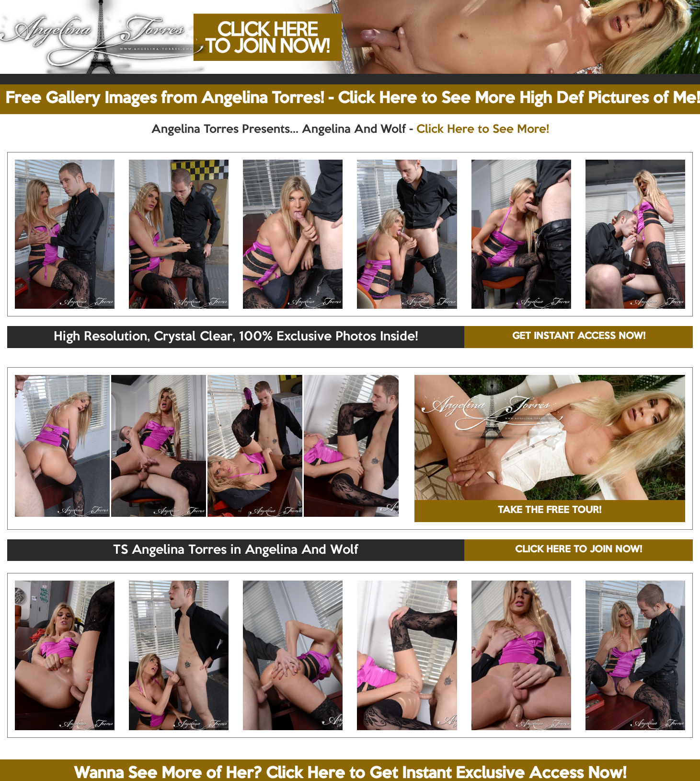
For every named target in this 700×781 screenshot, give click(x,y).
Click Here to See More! (483, 129)
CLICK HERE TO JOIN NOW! (579, 550)
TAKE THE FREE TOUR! (550, 511)
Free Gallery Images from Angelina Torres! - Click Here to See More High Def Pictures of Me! (353, 99)
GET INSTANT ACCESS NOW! (579, 337)
